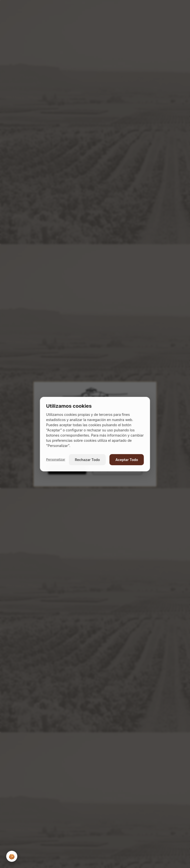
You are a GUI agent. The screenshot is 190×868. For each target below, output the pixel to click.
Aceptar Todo (127, 460)
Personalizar (56, 459)
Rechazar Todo (87, 460)
